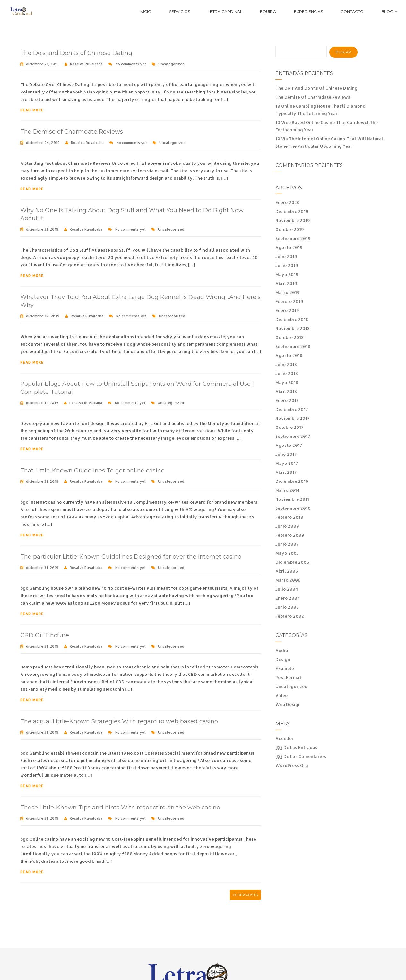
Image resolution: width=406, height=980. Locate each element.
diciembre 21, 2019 (42, 64)
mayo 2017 (287, 463)
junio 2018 (287, 373)
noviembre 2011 (292, 499)
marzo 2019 (288, 292)
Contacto (352, 11)
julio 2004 (287, 589)
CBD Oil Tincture (45, 635)
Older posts (245, 895)
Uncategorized (171, 64)
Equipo (268, 11)
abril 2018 (286, 391)
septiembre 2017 (293, 436)
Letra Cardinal (225, 11)
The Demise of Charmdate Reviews (72, 132)
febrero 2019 (289, 301)
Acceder (285, 738)
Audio (282, 650)
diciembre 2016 (292, 481)
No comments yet (131, 64)
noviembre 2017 (292, 418)
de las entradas (296, 748)
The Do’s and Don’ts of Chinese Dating (76, 53)
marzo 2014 (288, 490)
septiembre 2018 (293, 346)
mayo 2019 (287, 274)
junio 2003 (287, 607)
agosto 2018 (289, 355)
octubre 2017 (289, 427)
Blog (387, 11)
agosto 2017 (289, 445)
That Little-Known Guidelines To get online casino (92, 471)
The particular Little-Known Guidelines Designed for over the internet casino (131, 557)
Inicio (145, 11)
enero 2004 (288, 598)
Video (282, 695)
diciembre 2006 (292, 562)
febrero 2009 (290, 535)
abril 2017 (286, 472)
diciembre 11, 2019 (42, 403)
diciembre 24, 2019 (43, 143)
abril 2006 (287, 571)
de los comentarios (301, 757)
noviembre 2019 (293, 220)
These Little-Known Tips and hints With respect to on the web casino (120, 808)
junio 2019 (287, 265)
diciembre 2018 (292, 319)
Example (285, 668)
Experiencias (308, 11)
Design (283, 659)
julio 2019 (286, 256)
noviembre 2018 (293, 328)
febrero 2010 (289, 517)
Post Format (288, 677)
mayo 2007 (287, 553)
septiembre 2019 (293, 238)
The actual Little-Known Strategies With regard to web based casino (119, 721)
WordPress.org (292, 765)
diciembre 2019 (292, 211)
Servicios (180, 11)
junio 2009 (287, 526)
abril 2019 (286, 283)
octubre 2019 (290, 229)
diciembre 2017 (292, 409)
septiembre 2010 (293, 508)
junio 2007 (287, 544)
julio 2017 (286, 454)
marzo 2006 (288, 580)
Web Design (288, 704)
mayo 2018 (287, 382)
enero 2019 (287, 310)
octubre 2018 (289, 337)
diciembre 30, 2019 (43, 316)
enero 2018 (287, 400)
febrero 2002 (290, 616)
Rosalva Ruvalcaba (86, 64)
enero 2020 (288, 202)
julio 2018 (286, 364)
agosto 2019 (289, 247)
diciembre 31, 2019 (42, 229)
